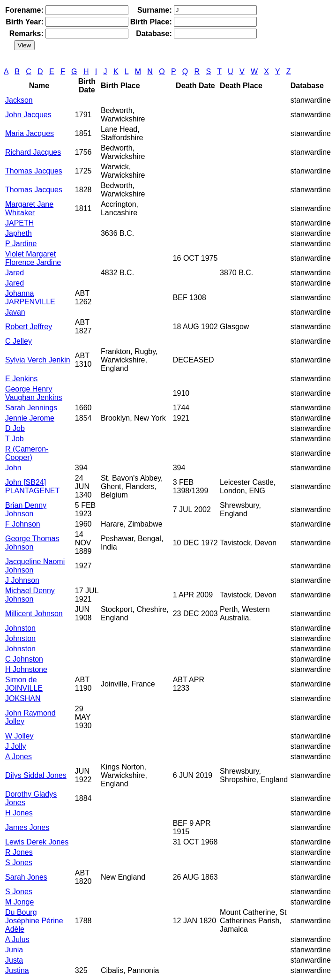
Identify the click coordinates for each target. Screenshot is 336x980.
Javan (15, 312)
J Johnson (22, 580)
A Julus (17, 939)
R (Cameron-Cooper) (27, 453)
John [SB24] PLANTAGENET (32, 486)
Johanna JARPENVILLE (30, 298)
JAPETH (19, 223)
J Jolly (15, 746)
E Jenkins (21, 379)
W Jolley (19, 736)
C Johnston (24, 659)
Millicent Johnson (34, 614)
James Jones (27, 827)
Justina (17, 970)
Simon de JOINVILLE (24, 684)
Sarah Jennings (31, 408)
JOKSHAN (23, 698)
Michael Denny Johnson (30, 595)
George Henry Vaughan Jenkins (34, 393)
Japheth (19, 233)
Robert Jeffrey (29, 327)
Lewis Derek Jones (37, 842)
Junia (14, 950)
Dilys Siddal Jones (36, 775)
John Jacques (28, 115)
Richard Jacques (33, 152)
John (13, 468)
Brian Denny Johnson (26, 509)
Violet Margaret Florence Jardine (33, 258)
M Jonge (19, 902)
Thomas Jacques (34, 171)
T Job (15, 439)
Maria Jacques (30, 133)
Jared (15, 273)
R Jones (19, 852)
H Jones (19, 813)
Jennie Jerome (30, 418)
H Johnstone (26, 669)
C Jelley (19, 341)
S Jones (19, 863)
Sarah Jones (26, 877)
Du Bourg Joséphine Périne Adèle (34, 921)
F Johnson (23, 524)
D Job (15, 428)
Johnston (20, 628)
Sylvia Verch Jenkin (38, 360)
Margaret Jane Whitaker (29, 208)
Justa (14, 960)
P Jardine (21, 244)
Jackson (19, 100)
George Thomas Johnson (32, 543)
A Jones (19, 757)
